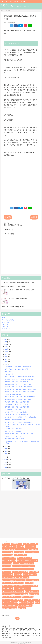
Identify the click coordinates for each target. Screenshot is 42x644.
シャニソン (5, 569)
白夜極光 (28, 605)
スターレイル (5, 572)
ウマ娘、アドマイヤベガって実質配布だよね (18, 422)
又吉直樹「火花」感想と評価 (14, 429)
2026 (6, 339)
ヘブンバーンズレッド (31, 591)
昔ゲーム (20, 605)
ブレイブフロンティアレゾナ (22, 589)
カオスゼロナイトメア (29, 561)
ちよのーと (4, 1)
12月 (7, 347)
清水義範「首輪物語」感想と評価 (15, 420)
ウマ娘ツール (6, 318)
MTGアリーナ (32, 544)
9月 (7, 354)
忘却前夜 (4, 608)
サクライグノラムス (27, 563)
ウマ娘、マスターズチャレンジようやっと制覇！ (20, 434)
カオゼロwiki (21, 1)
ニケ (21, 583)
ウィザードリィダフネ (22, 549)
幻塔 (3, 605)
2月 (7, 451)
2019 (6, 467)
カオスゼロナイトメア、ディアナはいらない (16, 478)
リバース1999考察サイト (9, 320)
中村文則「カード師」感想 (13, 431)
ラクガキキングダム (27, 597)
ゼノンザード (33, 572)
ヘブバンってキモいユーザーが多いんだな (22, 290)
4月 (7, 446)
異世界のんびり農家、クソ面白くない (13, 286)
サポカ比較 (12, 1)
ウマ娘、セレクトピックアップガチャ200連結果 (20, 392)
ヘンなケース (9, 374)
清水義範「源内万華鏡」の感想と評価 (16, 382)
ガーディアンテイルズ (8, 561)
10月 (7, 352)
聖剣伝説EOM (11, 605)
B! (21, 26)
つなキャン (17, 575)
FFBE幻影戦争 (15, 544)
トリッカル (20, 580)
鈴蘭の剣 (20, 608)
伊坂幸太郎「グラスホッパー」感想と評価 (18, 384)
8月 (7, 357)
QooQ (24, 643)
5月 (7, 364)
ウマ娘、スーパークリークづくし (15, 436)
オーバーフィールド (19, 555)
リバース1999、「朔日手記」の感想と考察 (18, 366)
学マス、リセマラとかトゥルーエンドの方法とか (20, 397)
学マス (30, 603)
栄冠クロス (22, 603)
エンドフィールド (7, 555)
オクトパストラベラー (8, 558)
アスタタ (20, 546)
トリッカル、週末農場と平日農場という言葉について (18, 283)
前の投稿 (34, 217)
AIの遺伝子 (5, 544)
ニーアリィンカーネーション (9, 583)
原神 (36, 603)
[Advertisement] (21, 180)
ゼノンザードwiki (7, 329)
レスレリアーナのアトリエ (31, 600)
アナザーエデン (29, 546)
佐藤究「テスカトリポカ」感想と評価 (16, 415)
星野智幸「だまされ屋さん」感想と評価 (17, 407)
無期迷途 (13, 608)
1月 (7, 454)
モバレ (4, 597)
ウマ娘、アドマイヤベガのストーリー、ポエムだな (20, 417)
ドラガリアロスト (22, 577)
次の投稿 (8, 217)
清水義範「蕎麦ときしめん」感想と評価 (17, 402)
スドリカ (23, 572)
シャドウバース (16, 566)
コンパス (15, 563)
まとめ (24, 594)
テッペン (4, 577)
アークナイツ (11, 546)
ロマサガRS (5, 603)
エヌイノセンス (18, 552)
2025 (6, 342)
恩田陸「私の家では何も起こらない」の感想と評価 (20, 389)
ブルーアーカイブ (7, 589)
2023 (6, 457)
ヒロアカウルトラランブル (9, 586)
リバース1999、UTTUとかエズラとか (16, 404)
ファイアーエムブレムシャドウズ (27, 586)
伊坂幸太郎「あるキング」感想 (14, 439)
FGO (24, 544)
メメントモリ (33, 594)
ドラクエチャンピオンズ (8, 580)
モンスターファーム (14, 597)
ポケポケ (4, 594)
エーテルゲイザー (7, 552)
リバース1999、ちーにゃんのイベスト (17, 369)
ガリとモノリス (6, 5)
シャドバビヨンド (28, 566)
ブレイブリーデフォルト (8, 591)
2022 (6, 459)
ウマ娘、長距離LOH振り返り (14, 394)
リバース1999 (16, 600)
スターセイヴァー (27, 569)
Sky (3, 546)
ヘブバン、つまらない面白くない (19, 298)
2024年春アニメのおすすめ (13, 410)
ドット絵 (12, 577)
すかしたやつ (9, 372)
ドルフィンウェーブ (31, 580)
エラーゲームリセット (31, 552)
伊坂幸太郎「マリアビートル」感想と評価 (18, 399)
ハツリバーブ (29, 583)
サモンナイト (5, 566)
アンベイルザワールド (8, 549)
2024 (6, 344)
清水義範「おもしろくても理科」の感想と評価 (19, 379)
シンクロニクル (15, 569)
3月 (7, 449)
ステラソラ (15, 572)
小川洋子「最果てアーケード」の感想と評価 (18, 387)
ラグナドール (5, 600)
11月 (7, 349)
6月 (7, 362)
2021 (6, 462)
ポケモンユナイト (14, 594)
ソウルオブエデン (7, 575)
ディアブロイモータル (29, 575)
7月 (7, 359)
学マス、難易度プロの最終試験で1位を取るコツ (19, 377)
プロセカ (20, 591)
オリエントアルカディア (23, 558)
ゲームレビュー (6, 563)
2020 (6, 465)
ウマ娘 (32, 549)
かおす (19, 561)
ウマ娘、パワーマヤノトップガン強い (16, 412)
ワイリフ (14, 603)
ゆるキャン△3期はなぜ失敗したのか (13, 307)
